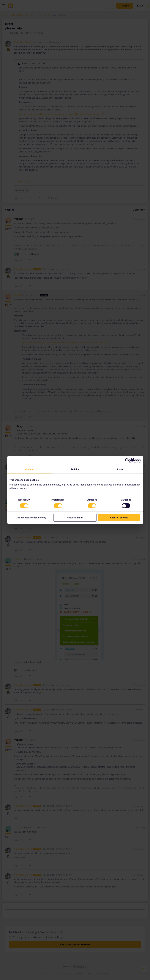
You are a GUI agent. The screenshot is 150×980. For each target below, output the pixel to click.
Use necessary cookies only (31, 518)
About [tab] (120, 469)
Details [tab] (75, 469)
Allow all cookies (119, 518)
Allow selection (75, 518)
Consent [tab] (30, 469)
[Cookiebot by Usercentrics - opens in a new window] (127, 461)
